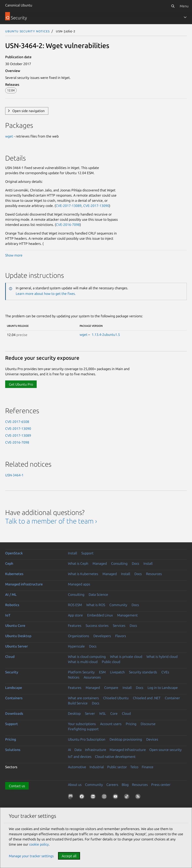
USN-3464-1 (14, 475)
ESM (102, 672)
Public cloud (111, 662)
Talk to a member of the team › (51, 521)
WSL (103, 713)
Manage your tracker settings (31, 856)
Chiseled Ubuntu (116, 698)
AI (69, 750)
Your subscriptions (82, 724)
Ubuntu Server (17, 646)
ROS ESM (75, 605)
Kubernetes (14, 574)
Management (127, 615)
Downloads (14, 713)
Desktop (74, 713)
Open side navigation (28, 111)
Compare (111, 688)
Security (12, 672)
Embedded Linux (100, 615)
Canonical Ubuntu (19, 5)
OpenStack (14, 553)
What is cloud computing (87, 657)
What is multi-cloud (83, 662)
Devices (152, 739)
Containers (14, 698)
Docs (135, 563)
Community (118, 605)
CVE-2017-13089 (69, 206)
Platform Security (81, 672)
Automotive (77, 767)
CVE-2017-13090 (96, 206)
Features (75, 626)
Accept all (69, 856)
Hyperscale (76, 646)
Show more (14, 255)
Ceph (9, 563)
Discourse (148, 724)
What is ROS (96, 605)
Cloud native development (115, 757)
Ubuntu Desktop (18, 636)
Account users (111, 724)
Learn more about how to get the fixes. (46, 294)
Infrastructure (96, 750)
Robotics (12, 605)
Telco (134, 767)
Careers (112, 785)
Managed (100, 563)
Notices (74, 677)
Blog (125, 785)
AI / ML (11, 594)
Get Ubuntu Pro (21, 384)
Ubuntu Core (15, 626)
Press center (161, 785)
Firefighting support (83, 729)
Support (87, 553)
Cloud (10, 657)
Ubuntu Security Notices (27, 31)
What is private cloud (126, 657)
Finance (148, 767)
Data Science (98, 594)
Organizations (79, 636)
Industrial (97, 767)
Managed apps (79, 584)
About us (75, 785)
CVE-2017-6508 (17, 422)
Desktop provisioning (126, 739)
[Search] (173, 6)
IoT (8, 615)
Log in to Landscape (163, 688)
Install (72, 553)
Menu (184, 6)
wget (9, 136)
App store (75, 615)
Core (114, 713)
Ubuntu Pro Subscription (87, 739)
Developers (102, 636)
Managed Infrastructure (128, 750)
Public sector (117, 767)
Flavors (121, 636)
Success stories (97, 626)
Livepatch (117, 672)
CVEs (165, 672)
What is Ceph (78, 563)
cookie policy (39, 844)
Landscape (14, 688)
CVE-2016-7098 (68, 225)
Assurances (92, 677)
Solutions (13, 750)
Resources (154, 574)
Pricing (131, 724)
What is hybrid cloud (162, 657)
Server (90, 713)
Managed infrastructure (24, 584)
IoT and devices (80, 757)
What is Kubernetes (83, 574)
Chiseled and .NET (147, 698)
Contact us (17, 786)
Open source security (165, 750)
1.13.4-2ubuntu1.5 (106, 335)
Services (119, 626)
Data (78, 750)
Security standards (143, 672)
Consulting (119, 563)
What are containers (83, 698)
